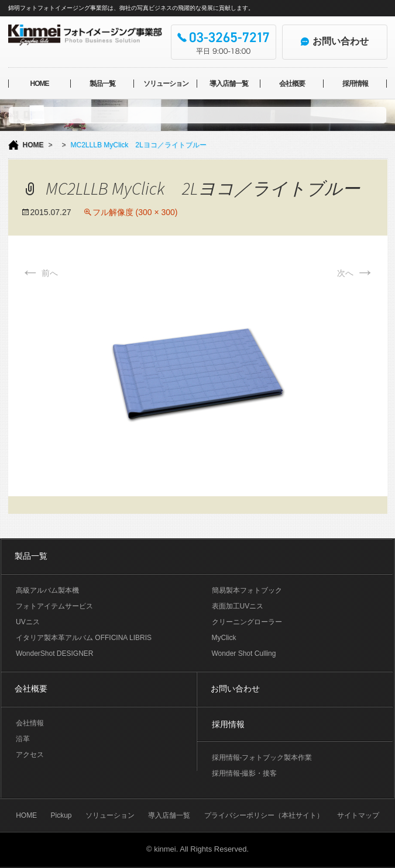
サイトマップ (358, 815)
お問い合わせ (235, 689)
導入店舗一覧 (229, 84)
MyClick (224, 638)
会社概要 (292, 84)
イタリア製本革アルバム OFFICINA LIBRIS (84, 638)
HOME (39, 84)
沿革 (23, 739)
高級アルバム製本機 (47, 590)
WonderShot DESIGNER (55, 653)
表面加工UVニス (238, 606)
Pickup (61, 815)
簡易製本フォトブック (247, 590)
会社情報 (30, 723)
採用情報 (355, 84)
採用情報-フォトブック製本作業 (262, 758)
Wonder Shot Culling (244, 653)
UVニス (28, 622)
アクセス (30, 755)
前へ (40, 273)
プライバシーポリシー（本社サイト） (264, 815)
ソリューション (166, 84)
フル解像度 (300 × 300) (135, 212)
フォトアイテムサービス (54, 606)
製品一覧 (102, 84)
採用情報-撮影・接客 (245, 773)
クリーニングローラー (247, 622)
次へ (356, 273)
